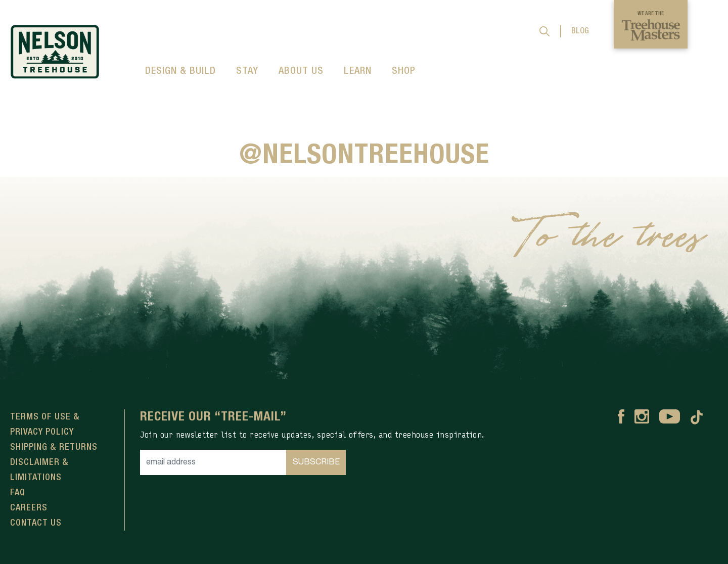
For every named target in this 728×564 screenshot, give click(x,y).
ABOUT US (301, 71)
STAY (247, 71)
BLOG (580, 31)
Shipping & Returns (54, 447)
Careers (29, 508)
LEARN (358, 71)
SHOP (404, 71)
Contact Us (36, 523)
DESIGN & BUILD (180, 71)
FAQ (18, 493)
